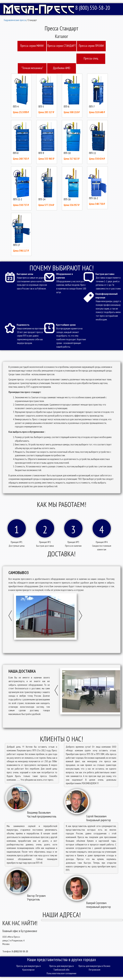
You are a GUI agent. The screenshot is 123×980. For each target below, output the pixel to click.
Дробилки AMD (61, 68)
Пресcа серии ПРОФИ (91, 46)
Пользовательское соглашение (61, 973)
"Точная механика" (32, 68)
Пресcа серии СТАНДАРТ (62, 46)
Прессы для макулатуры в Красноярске (29, 968)
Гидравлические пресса (15, 20)
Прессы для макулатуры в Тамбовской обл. (61, 968)
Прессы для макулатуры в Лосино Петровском (94, 968)
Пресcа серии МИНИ (32, 46)
